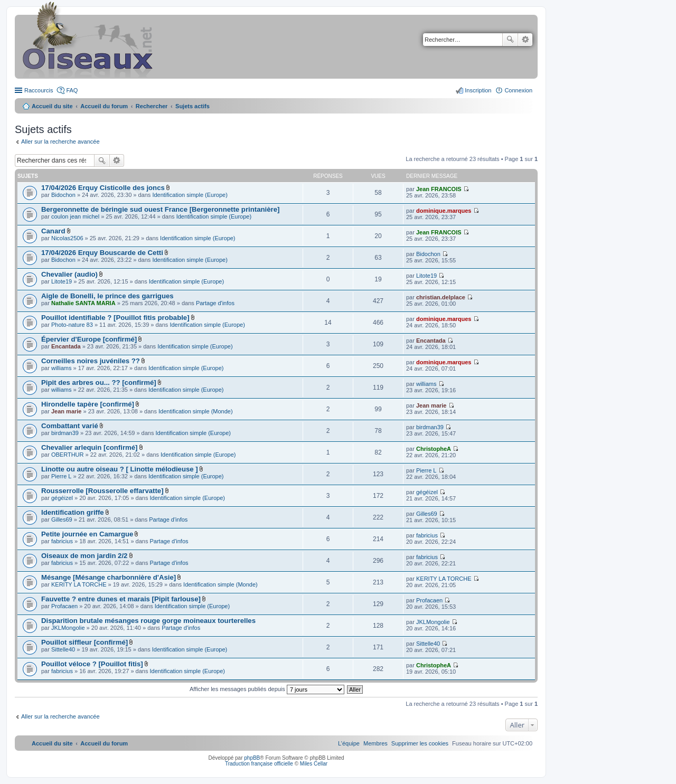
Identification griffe (73, 512)
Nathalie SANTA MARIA (83, 303)
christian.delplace (441, 297)
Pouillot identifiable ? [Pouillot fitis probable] (115, 318)
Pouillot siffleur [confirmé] (84, 642)
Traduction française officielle (259, 764)
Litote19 (62, 281)
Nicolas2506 (67, 238)
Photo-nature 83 (72, 325)
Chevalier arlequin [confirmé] (89, 447)
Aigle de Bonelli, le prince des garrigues (107, 296)
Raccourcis (39, 90)
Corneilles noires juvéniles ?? (91, 361)
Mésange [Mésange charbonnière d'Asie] (109, 577)
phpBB (252, 758)
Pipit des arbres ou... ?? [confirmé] (99, 382)
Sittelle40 (63, 649)
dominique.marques (444, 211)
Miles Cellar (314, 764)
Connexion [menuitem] (518, 90)
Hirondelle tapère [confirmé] (88, 404)
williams (62, 368)
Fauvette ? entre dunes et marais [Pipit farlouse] (121, 599)
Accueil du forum (104, 106)
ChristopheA (434, 449)
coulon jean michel (75, 216)
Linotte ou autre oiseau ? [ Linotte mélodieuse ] (120, 469)
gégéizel (62, 498)
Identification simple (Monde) (196, 411)
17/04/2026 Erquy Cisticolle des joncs (103, 188)
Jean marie (66, 411)
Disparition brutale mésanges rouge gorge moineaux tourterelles (148, 621)
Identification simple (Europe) (190, 195)
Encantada (66, 346)
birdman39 (65, 433)
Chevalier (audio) (69, 274)
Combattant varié (70, 426)
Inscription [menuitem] (478, 90)
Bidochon (63, 195)
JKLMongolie (68, 628)
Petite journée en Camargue (87, 534)
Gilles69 (62, 519)
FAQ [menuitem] (72, 90)
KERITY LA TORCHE (79, 584)
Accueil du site (52, 106)
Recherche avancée (525, 40)
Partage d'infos (215, 303)
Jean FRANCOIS (439, 189)
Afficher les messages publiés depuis (267, 689)
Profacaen (64, 606)
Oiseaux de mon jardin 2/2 (84, 556)
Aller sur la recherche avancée (60, 141)
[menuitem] (420, 743)
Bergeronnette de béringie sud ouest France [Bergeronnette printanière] (160, 209)
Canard (53, 231)
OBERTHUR (68, 455)
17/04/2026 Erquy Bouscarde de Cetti (102, 253)
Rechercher (510, 40)
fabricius (62, 541)
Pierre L (62, 476)
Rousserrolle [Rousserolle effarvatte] (102, 491)
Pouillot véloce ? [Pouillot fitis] (92, 664)
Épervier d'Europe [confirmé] (89, 339)
